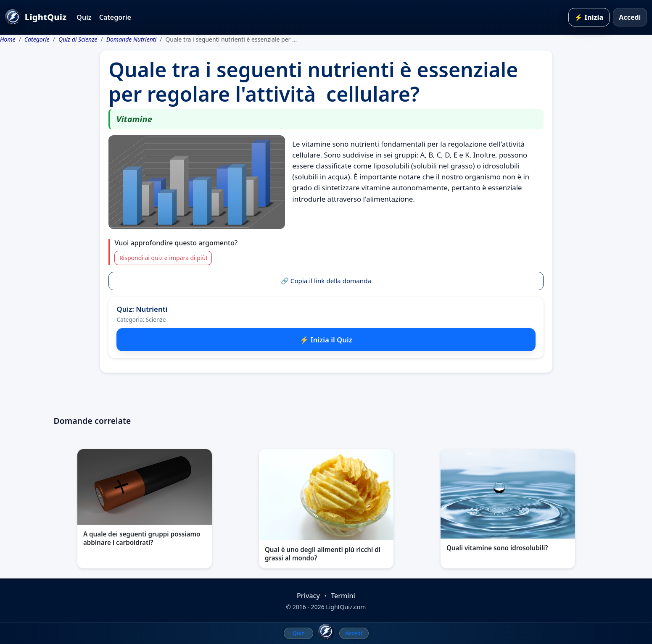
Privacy (308, 596)
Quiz (84, 17)
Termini (343, 596)
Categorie (115, 17)
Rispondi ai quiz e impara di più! (163, 258)
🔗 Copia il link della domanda (326, 281)
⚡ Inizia (589, 17)
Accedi (630, 17)
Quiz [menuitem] (298, 633)
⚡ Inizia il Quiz (326, 340)
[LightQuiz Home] (326, 632)
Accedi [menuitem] (354, 633)
